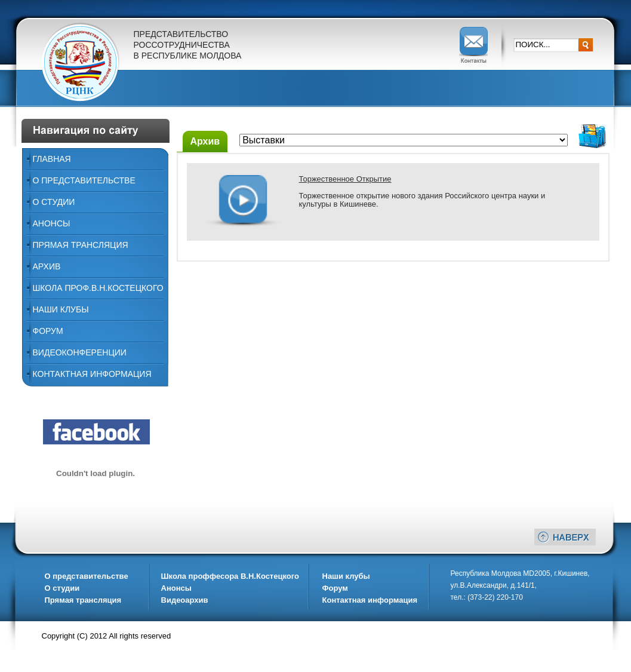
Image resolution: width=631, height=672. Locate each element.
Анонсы (52, 223)
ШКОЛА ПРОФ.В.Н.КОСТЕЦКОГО (98, 288)
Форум (48, 331)
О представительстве (84, 180)
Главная (52, 159)
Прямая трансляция (81, 245)
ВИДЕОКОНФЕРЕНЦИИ (80, 352)
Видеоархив (185, 600)
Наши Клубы (61, 309)
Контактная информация (92, 374)
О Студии (54, 202)
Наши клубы (346, 576)
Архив (47, 266)
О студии (62, 588)
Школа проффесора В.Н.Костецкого (230, 576)
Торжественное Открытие (345, 179)
